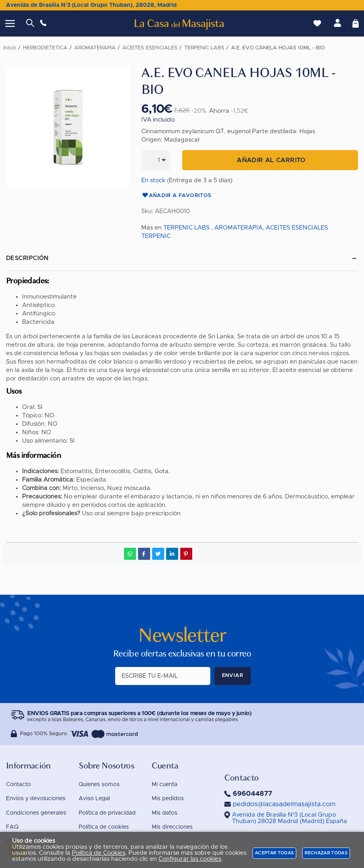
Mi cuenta (165, 785)
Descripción (27, 258)
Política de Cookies (99, 853)
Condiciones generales (36, 813)
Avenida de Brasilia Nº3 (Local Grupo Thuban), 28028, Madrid (91, 5)
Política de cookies (104, 827)
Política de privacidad (107, 813)
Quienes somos (99, 785)
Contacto (18, 785)
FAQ (12, 827)
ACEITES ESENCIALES (297, 228)
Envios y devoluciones (36, 799)
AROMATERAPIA (238, 228)
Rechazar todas (326, 853)
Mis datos (165, 813)
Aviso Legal (94, 799)
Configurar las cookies (190, 859)
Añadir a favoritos (176, 196)
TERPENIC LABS (186, 228)
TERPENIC (156, 236)
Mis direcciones (172, 827)
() (290, 818)
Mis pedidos (168, 799)
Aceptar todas (274, 853)
